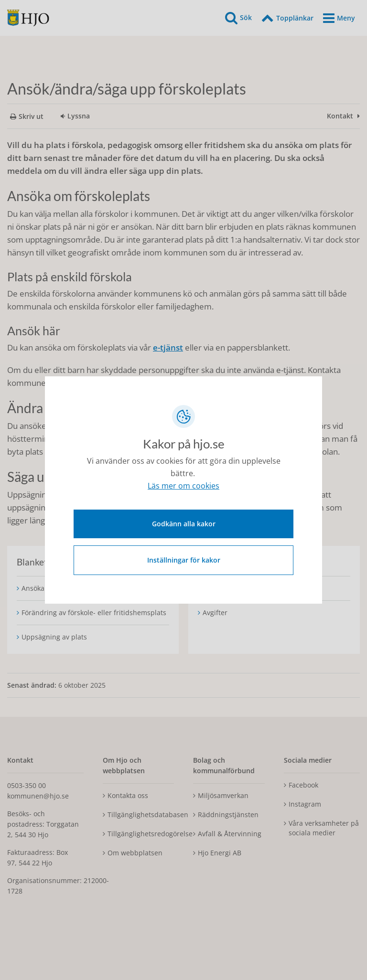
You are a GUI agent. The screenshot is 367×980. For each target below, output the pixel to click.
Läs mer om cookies (183, 488)
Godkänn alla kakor (184, 522)
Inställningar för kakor (184, 559)
